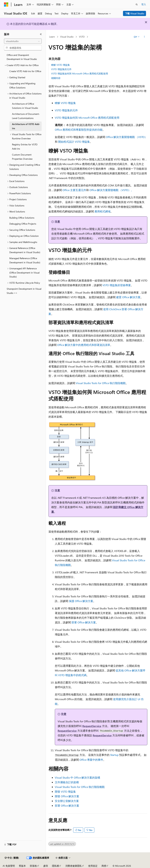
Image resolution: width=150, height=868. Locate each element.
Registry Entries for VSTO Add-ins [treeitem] (25, 147)
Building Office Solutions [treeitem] (22, 218)
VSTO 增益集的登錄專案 (117, 285)
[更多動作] (144, 37)
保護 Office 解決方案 (81, 601)
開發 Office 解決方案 (67, 796)
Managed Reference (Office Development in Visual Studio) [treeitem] (25, 260)
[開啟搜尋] (137, 5)
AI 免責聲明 (9, 866)
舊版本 (22, 866)
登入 (144, 4)
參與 (46, 866)
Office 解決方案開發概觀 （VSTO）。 (111, 190)
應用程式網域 (102, 211)
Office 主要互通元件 (74, 190)
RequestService (92, 726)
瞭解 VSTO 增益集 (60, 65)
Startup (114, 755)
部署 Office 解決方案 (84, 622)
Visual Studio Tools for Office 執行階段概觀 (101, 383)
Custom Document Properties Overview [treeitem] (22, 157)
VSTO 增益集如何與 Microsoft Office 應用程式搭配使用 (80, 74)
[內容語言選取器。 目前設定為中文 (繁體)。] (12, 858)
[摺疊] (41, 34)
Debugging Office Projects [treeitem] (23, 224)
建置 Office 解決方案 (128, 297)
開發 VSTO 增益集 (65, 791)
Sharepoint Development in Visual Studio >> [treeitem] (24, 291)
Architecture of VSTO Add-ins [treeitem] (26, 126)
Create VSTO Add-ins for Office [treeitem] (25, 71)
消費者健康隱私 (73, 866)
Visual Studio (67, 37)
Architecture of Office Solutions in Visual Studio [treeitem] (25, 106)
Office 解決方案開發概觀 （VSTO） (126, 137)
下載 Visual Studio (135, 13)
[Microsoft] (6, 5)
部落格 (33, 866)
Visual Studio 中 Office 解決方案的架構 (77, 777)
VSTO (82, 37)
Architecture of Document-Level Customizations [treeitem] (26, 116)
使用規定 (93, 866)
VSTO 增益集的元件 (61, 69)
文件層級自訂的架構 (67, 782)
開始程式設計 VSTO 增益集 (74, 142)
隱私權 (55, 866)
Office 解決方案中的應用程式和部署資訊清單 (84, 345)
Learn (52, 37)
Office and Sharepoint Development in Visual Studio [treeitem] (22, 57)
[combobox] (23, 41)
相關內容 (56, 78)
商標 (104, 866)
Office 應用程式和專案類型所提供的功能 (79, 130)
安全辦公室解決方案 (67, 801)
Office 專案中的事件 (91, 760)
